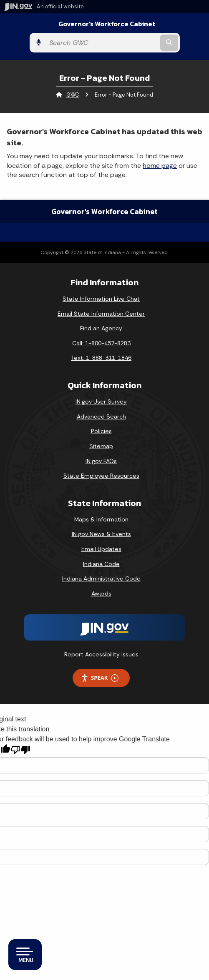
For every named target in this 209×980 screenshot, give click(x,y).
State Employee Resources (101, 476)
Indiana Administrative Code (101, 579)
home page (160, 166)
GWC (73, 95)
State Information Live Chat (101, 299)
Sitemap (101, 446)
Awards (101, 593)
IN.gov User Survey (101, 401)
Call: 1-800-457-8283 (101, 343)
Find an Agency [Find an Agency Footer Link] (101, 328)
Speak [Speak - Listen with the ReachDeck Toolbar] (100, 678)
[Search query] (102, 43)
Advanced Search (101, 416)
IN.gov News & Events (101, 534)
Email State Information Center (101, 314)
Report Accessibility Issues (101, 654)
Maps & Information (101, 519)
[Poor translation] (20, 750)
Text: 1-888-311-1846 (101, 358)
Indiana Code (101, 564)
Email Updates (101, 549)
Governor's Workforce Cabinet (107, 24)
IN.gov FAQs (101, 461)
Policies (101, 431)
